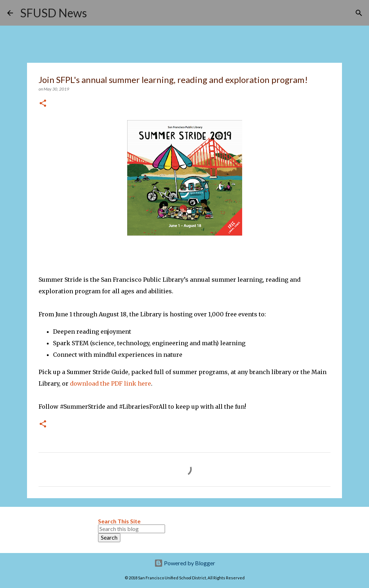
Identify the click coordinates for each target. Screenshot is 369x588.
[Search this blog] (132, 529)
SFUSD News (54, 13)
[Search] (97, 13)
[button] (43, 104)
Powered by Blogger (185, 563)
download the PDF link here (110, 383)
